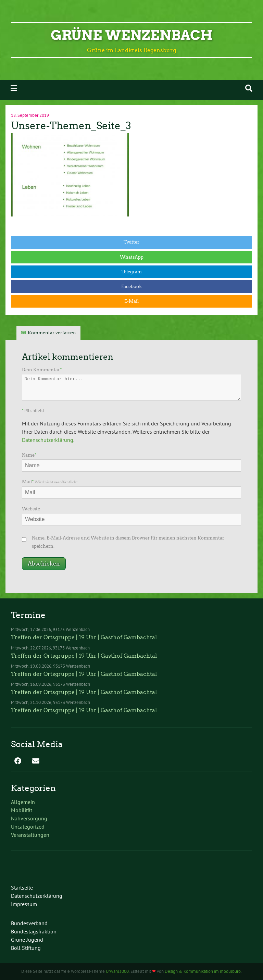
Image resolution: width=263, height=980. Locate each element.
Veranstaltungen (30, 835)
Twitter (131, 242)
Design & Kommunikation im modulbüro (203, 971)
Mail (50, 482)
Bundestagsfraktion (34, 931)
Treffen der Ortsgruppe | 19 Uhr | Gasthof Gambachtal (84, 637)
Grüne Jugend (27, 940)
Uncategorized (28, 827)
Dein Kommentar (42, 370)
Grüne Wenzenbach (132, 35)
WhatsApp (132, 257)
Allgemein (23, 802)
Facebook (131, 287)
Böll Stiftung (26, 948)
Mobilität (22, 810)
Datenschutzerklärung (48, 440)
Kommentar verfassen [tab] (52, 333)
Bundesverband (29, 923)
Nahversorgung (29, 818)
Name (29, 455)
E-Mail (131, 301)
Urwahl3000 (117, 971)
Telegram (132, 272)
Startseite (22, 888)
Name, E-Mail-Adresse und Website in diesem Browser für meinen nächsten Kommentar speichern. (128, 542)
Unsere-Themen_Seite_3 (71, 126)
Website (31, 509)
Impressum (24, 904)
